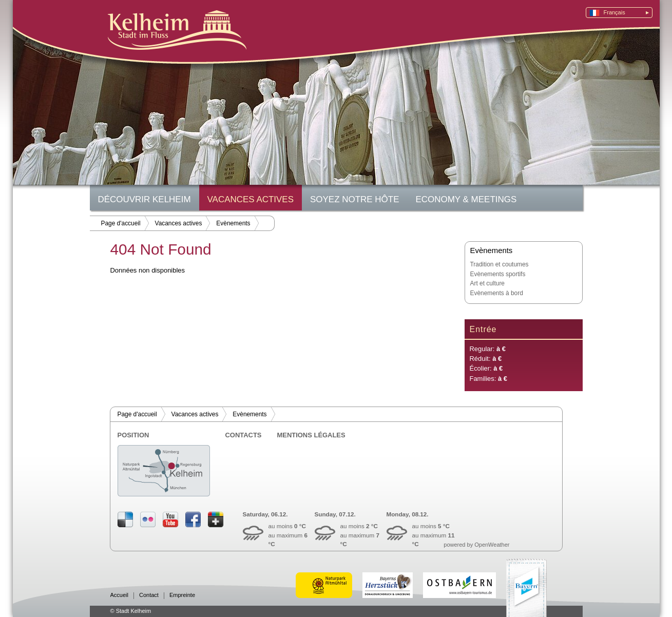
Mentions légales (311, 435)
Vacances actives (251, 199)
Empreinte (182, 595)
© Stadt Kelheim (131, 611)
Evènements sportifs (498, 274)
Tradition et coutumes (500, 264)
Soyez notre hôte (354, 199)
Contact (149, 595)
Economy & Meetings (466, 199)
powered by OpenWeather (476, 545)
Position (133, 435)
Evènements (233, 223)
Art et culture (488, 283)
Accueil (119, 595)
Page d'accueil (121, 223)
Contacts (244, 435)
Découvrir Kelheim (145, 199)
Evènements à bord (497, 293)
